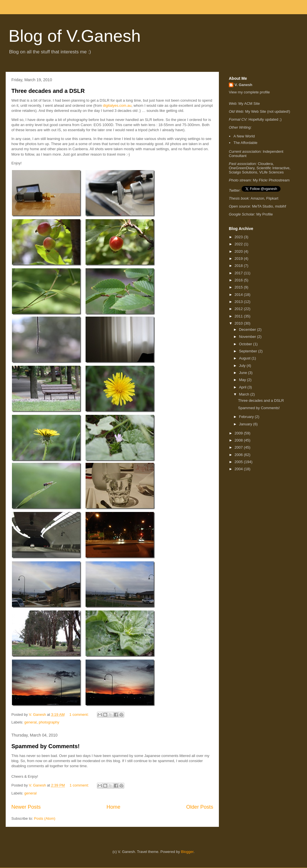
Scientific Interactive (273, 168)
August (245, 358)
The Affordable (245, 143)
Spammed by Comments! (45, 746)
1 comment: (80, 715)
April (243, 387)
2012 (239, 309)
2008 (239, 440)
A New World (244, 136)
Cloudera (265, 164)
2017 (239, 273)
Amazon (258, 198)
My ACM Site (249, 103)
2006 (239, 455)
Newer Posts (26, 807)
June (244, 373)
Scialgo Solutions (243, 172)
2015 (239, 287)
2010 (239, 323)
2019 (239, 259)
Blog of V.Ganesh (75, 36)
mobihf (280, 206)
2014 (239, 295)
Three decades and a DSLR (48, 91)
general (31, 722)
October (246, 344)
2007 (239, 447)
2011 (239, 316)
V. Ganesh (243, 85)
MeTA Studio (263, 206)
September (249, 351)
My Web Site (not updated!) (268, 111)
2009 (239, 433)
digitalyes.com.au (117, 105)
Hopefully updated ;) (265, 119)
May (243, 380)
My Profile (265, 214)
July (243, 366)
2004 (239, 469)
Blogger (187, 852)
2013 (239, 302)
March (245, 394)
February (247, 417)
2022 (239, 244)
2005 (239, 462)
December (248, 330)
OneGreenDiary (242, 168)
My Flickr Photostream (271, 180)
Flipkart (272, 198)
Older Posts (200, 807)
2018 (239, 266)
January (246, 424)
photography (49, 722)
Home (114, 807)
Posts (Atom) (45, 818)
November (248, 337)
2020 (239, 251)
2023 (239, 237)
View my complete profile (249, 92)
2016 (239, 280)
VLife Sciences (271, 172)
